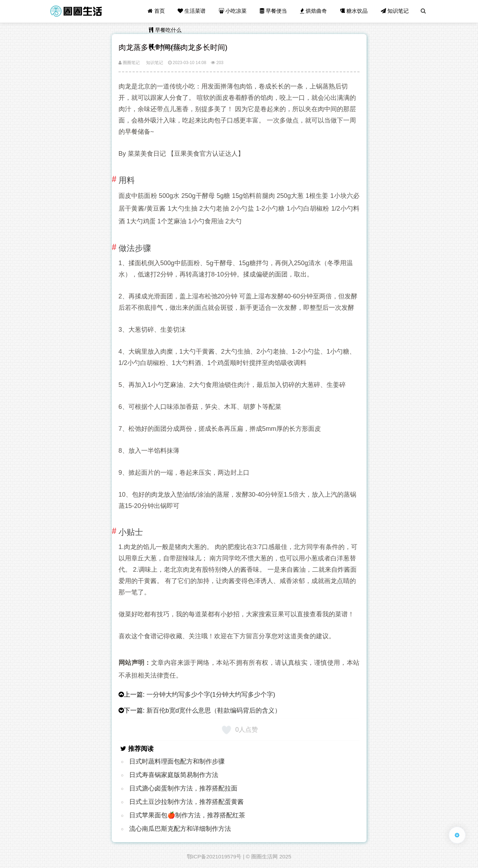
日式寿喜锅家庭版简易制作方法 (174, 775)
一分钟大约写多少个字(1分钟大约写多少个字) (211, 695)
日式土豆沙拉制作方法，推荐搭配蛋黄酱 (186, 802)
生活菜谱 (193, 11)
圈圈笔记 (129, 63)
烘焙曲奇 (314, 11)
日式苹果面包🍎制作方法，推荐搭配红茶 (187, 815)
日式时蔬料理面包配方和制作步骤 (177, 761)
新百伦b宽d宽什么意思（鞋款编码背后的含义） (214, 710)
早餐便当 (274, 11)
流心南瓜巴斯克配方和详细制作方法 (180, 829)
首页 (157, 11)
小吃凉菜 (234, 11)
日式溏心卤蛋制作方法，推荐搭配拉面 (183, 788)
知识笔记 (395, 11)
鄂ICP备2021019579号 (214, 856)
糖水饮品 (354, 11)
